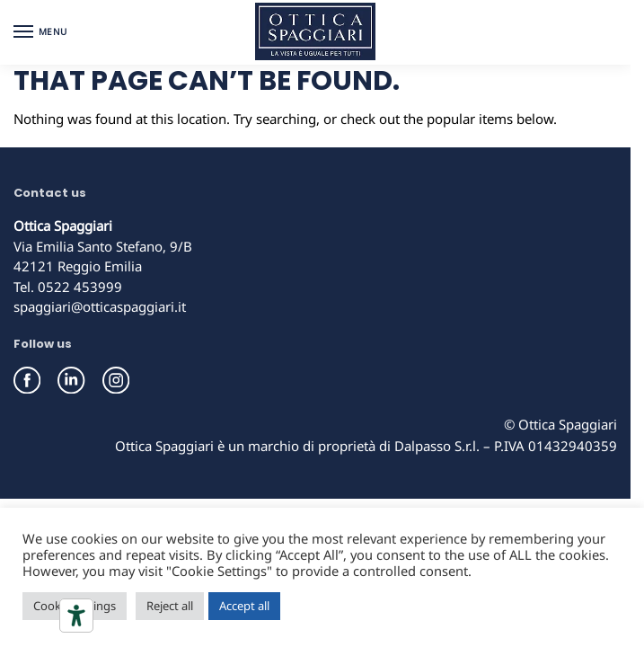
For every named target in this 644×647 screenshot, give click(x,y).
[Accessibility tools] (76, 616)
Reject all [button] (170, 606)
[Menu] (40, 32)
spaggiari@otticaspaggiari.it (100, 306)
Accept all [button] (244, 606)
